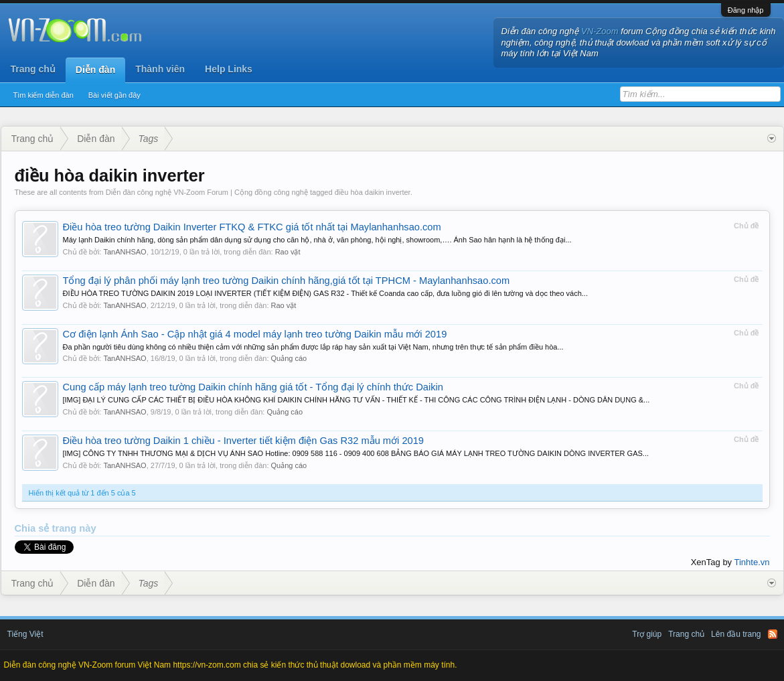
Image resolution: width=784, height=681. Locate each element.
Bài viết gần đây (114, 95)
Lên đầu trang (736, 634)
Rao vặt (288, 252)
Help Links (229, 69)
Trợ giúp (647, 634)
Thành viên (160, 69)
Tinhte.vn (752, 562)
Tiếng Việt (25, 634)
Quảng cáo (289, 358)
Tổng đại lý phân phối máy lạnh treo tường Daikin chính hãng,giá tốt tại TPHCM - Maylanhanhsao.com (287, 281)
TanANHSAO (125, 252)
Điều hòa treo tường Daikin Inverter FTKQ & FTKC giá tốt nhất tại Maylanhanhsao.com (252, 227)
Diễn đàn (95, 70)
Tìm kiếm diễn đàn (44, 95)
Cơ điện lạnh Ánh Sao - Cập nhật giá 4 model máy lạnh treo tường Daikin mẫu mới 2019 (255, 334)
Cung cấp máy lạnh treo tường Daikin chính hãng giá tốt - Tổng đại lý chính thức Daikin (253, 387)
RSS (773, 634)
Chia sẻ (33, 528)
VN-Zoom (600, 31)
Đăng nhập (746, 10)
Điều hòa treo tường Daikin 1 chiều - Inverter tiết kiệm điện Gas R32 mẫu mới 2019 (244, 441)
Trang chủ (33, 69)
